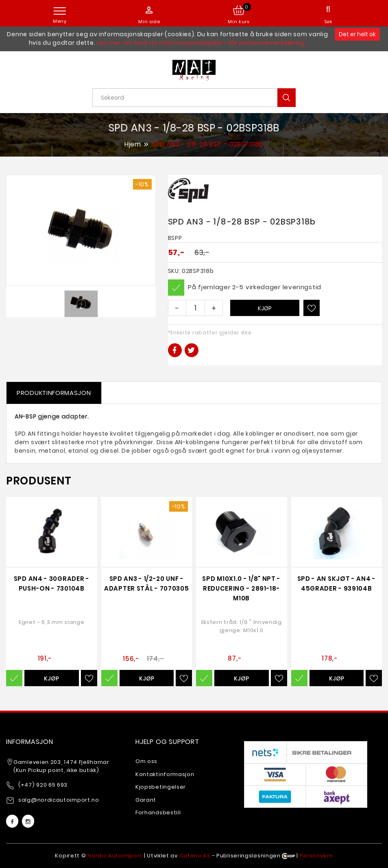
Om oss (146, 761)
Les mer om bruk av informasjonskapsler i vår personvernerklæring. (202, 43)
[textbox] (197, 98)
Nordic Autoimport (115, 856)
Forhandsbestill (158, 812)
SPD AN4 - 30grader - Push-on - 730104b (52, 583)
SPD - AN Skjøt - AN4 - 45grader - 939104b (337, 583)
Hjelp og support (167, 742)
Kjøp (265, 308)
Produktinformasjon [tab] (54, 393)
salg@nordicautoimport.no (59, 800)
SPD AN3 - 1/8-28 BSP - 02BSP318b (208, 145)
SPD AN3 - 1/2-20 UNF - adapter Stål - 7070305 (146, 583)
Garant (146, 800)
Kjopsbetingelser (161, 787)
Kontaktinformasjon (165, 774)
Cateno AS (195, 856)
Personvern (316, 856)
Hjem (133, 144)
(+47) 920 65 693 (43, 785)
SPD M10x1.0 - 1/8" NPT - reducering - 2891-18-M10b (241, 588)
